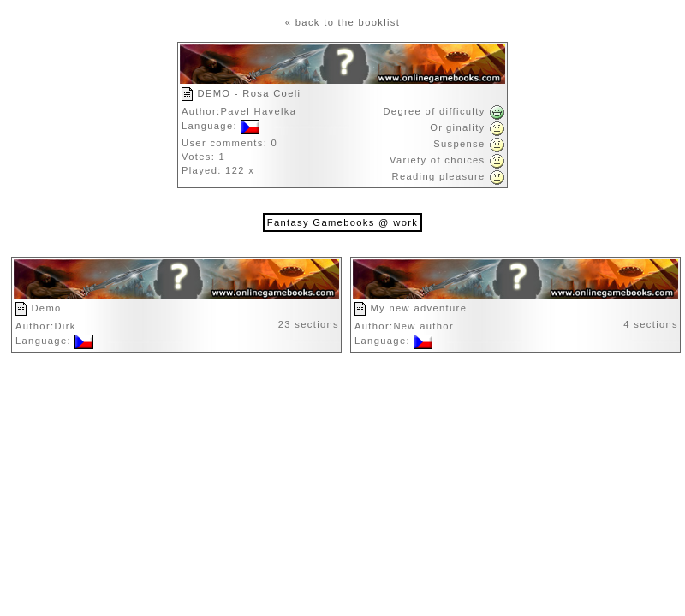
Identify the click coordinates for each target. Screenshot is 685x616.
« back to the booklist (342, 22)
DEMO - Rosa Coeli (249, 93)
